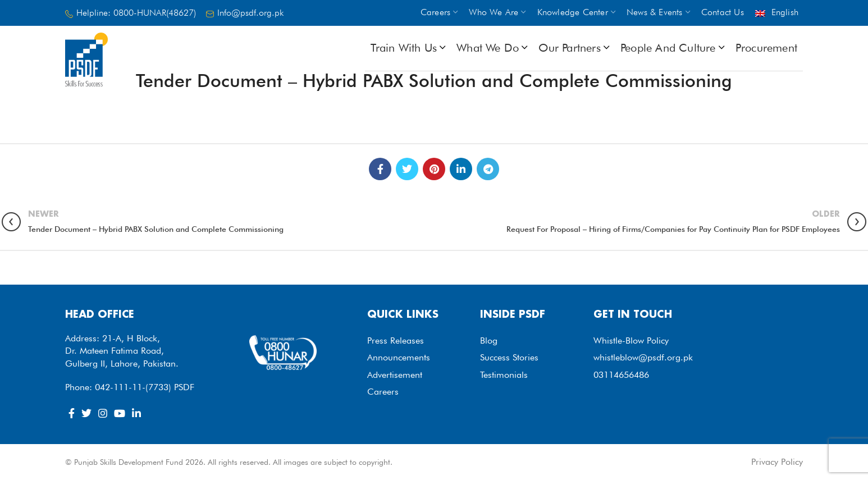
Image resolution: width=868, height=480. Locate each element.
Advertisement (395, 375)
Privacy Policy (777, 462)
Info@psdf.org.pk (250, 13)
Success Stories (509, 357)
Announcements (399, 357)
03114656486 (621, 375)
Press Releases (396, 340)
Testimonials (504, 375)
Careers (383, 392)
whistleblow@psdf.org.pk (643, 357)
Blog (489, 340)
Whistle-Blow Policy (631, 340)
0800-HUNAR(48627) (155, 13)
